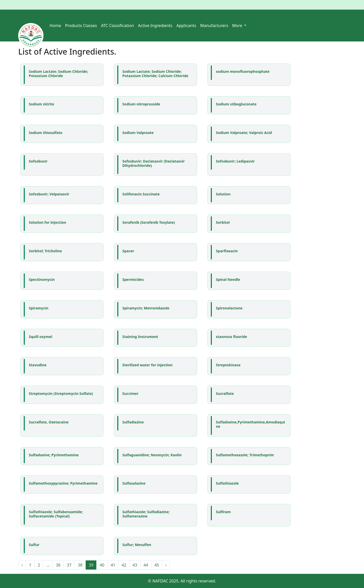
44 (146, 565)
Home (55, 26)
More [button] (238, 26)
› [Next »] (166, 565)
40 (102, 565)
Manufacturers (214, 26)
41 (113, 565)
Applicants (186, 26)
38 (80, 565)
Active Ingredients (155, 26)
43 (135, 565)
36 (58, 565)
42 (124, 565)
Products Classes (81, 26)
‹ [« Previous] (22, 565)
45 (157, 565)
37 (69, 565)
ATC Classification (117, 26)
